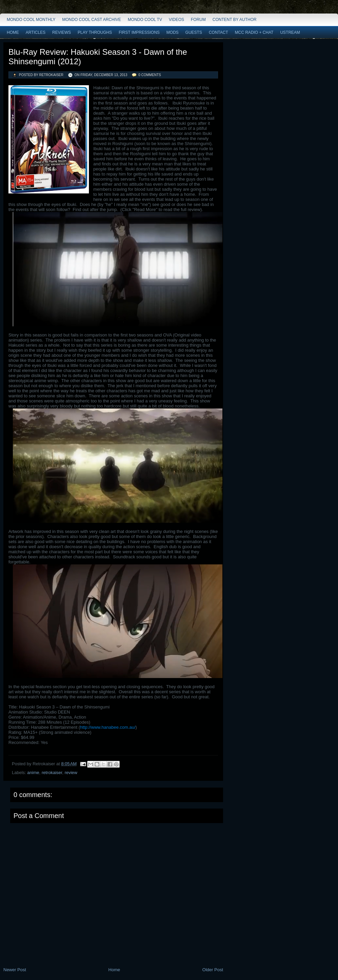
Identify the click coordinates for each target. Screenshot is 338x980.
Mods (172, 32)
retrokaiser (52, 773)
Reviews (61, 32)
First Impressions (139, 32)
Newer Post (15, 970)
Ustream (290, 32)
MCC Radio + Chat (254, 32)
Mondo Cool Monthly (31, 20)
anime (33, 773)
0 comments (150, 75)
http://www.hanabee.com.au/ (108, 727)
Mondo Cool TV (145, 20)
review (71, 773)
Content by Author (235, 20)
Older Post (213, 970)
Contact (219, 32)
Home (13, 32)
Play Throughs (95, 32)
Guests (194, 32)
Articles (35, 32)
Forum (198, 20)
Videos (176, 20)
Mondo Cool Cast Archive (92, 20)
